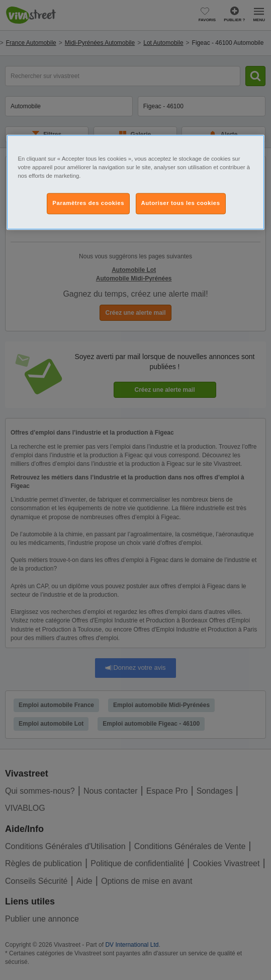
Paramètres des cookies (88, 203)
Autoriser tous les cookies (181, 203)
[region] (135, 182)
